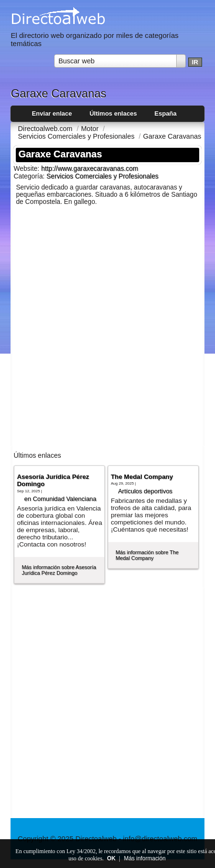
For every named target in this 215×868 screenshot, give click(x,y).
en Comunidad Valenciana (60, 499)
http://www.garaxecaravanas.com (90, 169)
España (166, 113)
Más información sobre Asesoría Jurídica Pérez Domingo (59, 570)
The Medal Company (142, 477)
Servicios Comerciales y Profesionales (102, 176)
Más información (145, 858)
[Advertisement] (107, 330)
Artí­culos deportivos (145, 491)
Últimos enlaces (113, 113)
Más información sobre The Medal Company (147, 555)
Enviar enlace (52, 113)
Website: (27, 168)
